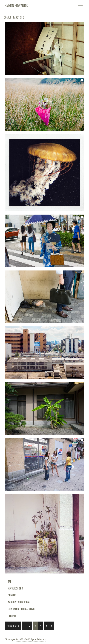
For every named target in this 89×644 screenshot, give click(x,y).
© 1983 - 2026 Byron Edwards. (31, 640)
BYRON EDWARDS (16, 5)
